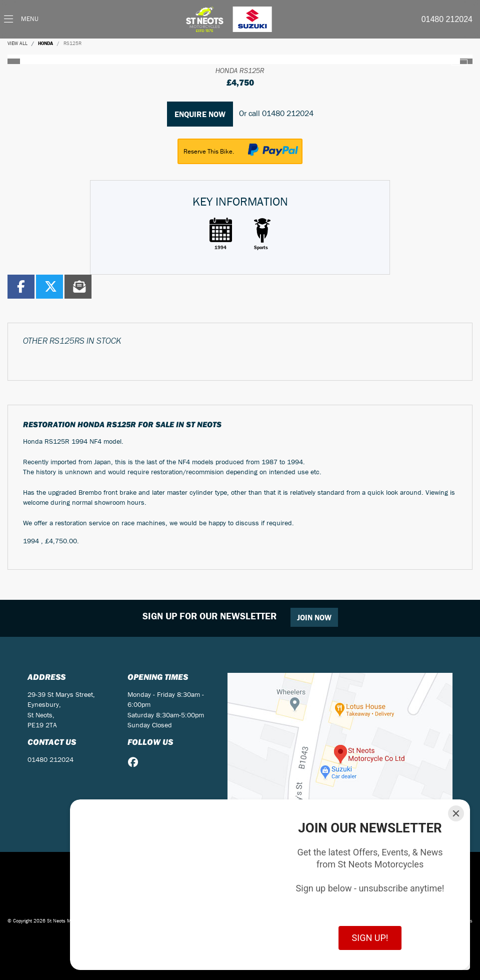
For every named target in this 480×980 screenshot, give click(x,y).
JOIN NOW (314, 617)
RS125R (72, 43)
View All (17, 43)
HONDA (45, 43)
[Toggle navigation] (21, 19)
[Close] (456, 813)
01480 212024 (447, 20)
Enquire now (200, 114)
